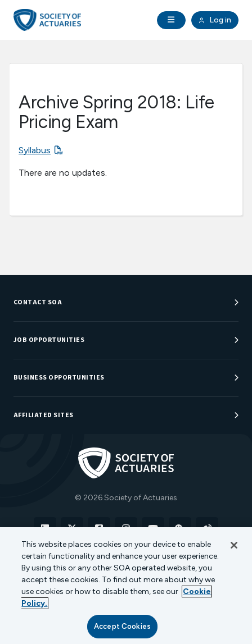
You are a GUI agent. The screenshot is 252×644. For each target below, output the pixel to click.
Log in (215, 20)
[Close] (234, 545)
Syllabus (35, 150)
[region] (126, 586)
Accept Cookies (122, 626)
